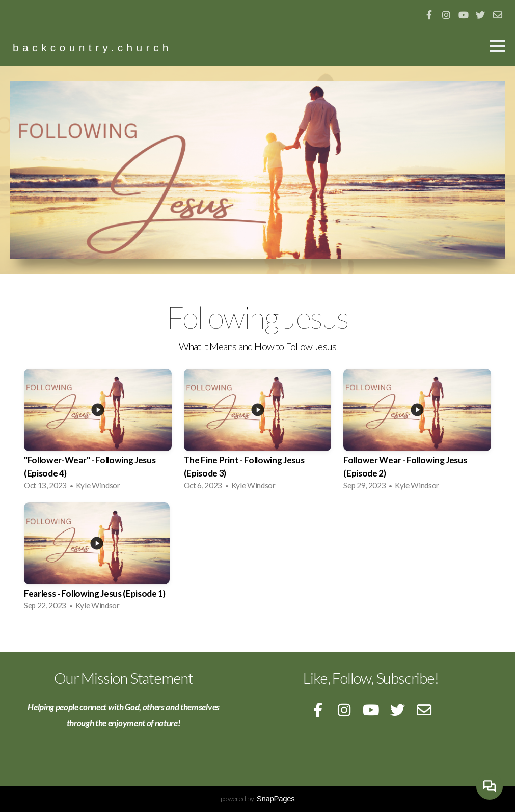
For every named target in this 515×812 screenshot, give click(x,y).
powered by (258, 799)
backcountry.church (92, 48)
